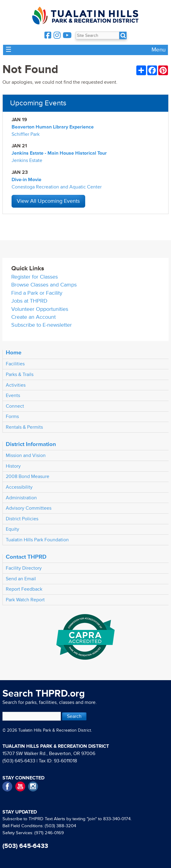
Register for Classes (35, 277)
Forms (12, 416)
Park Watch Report (25, 600)
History (13, 466)
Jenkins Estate (27, 160)
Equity (12, 529)
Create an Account (33, 317)
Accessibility (19, 487)
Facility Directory (24, 568)
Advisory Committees (29, 508)
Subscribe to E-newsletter (42, 325)
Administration (21, 498)
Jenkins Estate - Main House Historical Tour (59, 153)
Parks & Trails (20, 374)
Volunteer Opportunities (40, 309)
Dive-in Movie (26, 180)
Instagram (33, 787)
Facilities (15, 364)
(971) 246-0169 (49, 833)
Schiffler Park (26, 134)
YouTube (20, 787)
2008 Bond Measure (28, 476)
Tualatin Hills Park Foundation (37, 540)
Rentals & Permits (24, 427)
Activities (16, 385)
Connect (15, 406)
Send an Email (21, 579)
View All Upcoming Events (48, 201)
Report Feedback (24, 589)
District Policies (22, 519)
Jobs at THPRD (29, 301)
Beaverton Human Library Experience (53, 127)
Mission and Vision (26, 455)
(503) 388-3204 (60, 826)
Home (14, 353)
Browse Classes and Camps (44, 285)
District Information (31, 444)
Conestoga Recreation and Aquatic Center (57, 187)
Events (13, 395)
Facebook (7, 787)
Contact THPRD (26, 557)
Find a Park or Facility (37, 293)
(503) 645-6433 (19, 761)
